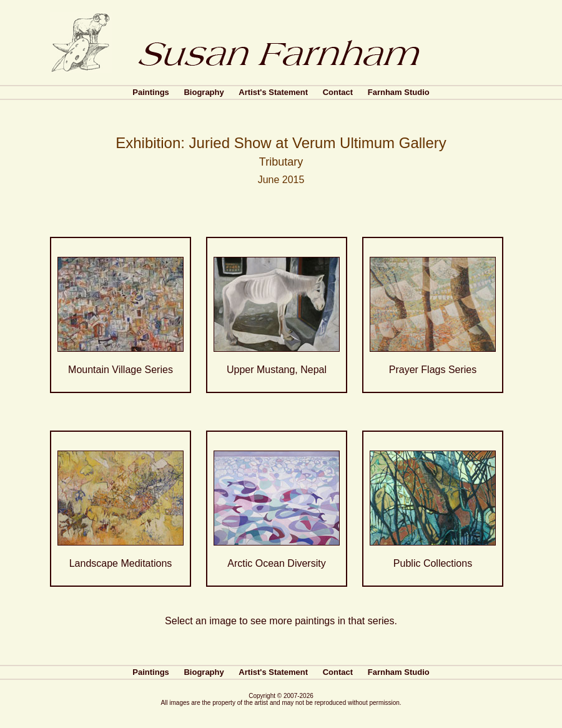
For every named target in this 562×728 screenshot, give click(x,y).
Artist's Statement (273, 92)
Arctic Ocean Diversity (276, 563)
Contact (338, 92)
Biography (204, 92)
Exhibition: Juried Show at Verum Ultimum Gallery (281, 143)
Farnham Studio (399, 92)
